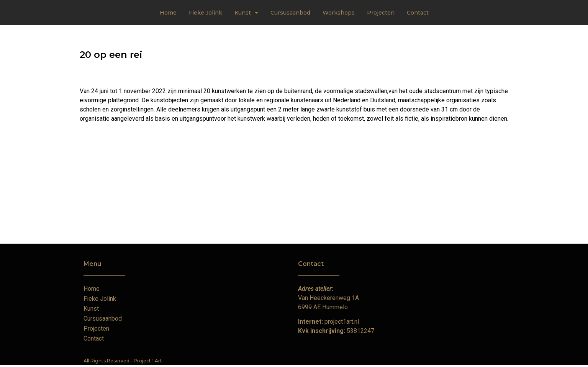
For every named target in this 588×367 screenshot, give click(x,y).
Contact (418, 13)
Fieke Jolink (206, 13)
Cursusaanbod (290, 13)
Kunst (246, 13)
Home (168, 13)
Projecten (381, 13)
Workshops (339, 13)
